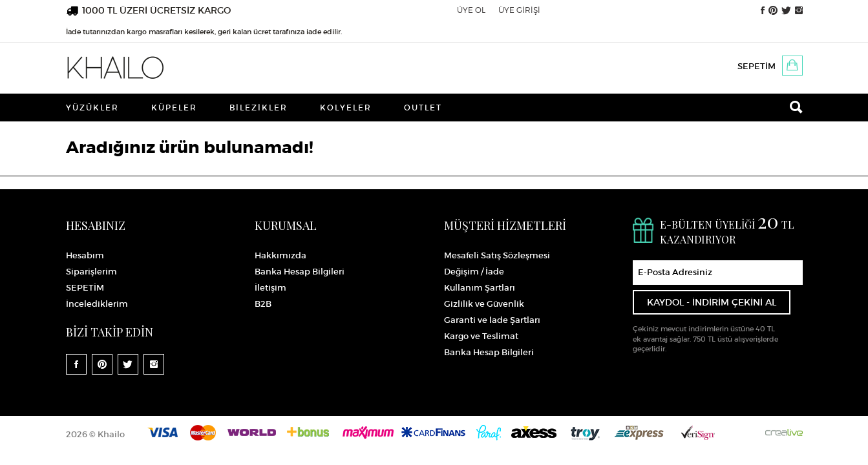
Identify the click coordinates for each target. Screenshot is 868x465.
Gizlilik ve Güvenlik (484, 304)
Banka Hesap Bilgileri (300, 272)
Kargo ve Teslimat (481, 336)
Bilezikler (259, 108)
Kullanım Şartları (480, 288)
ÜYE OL (471, 10)
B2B (263, 304)
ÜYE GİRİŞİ (519, 10)
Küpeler (174, 108)
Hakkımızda (281, 255)
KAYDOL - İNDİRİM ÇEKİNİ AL (712, 302)
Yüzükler (92, 108)
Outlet (423, 108)
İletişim (270, 288)
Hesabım (85, 255)
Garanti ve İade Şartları (492, 320)
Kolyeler (346, 108)
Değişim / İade (474, 272)
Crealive (784, 432)
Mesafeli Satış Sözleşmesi (497, 255)
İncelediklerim (97, 304)
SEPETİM (757, 66)
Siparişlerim (91, 272)
